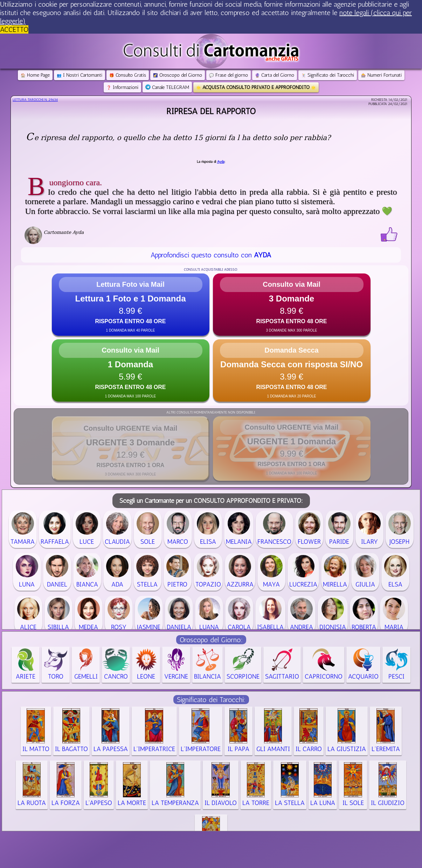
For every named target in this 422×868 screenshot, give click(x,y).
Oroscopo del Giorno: (211, 640)
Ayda (221, 162)
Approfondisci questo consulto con (211, 255)
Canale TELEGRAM (167, 87)
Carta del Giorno (275, 75)
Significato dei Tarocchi (328, 75)
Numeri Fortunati (381, 75)
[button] (131, 305)
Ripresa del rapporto (211, 111)
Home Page (35, 75)
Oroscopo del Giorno (178, 75)
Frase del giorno (229, 75)
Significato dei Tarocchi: (211, 700)
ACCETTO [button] (14, 29)
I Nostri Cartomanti (79, 75)
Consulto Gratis (128, 75)
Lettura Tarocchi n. (35, 100)
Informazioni (122, 87)
